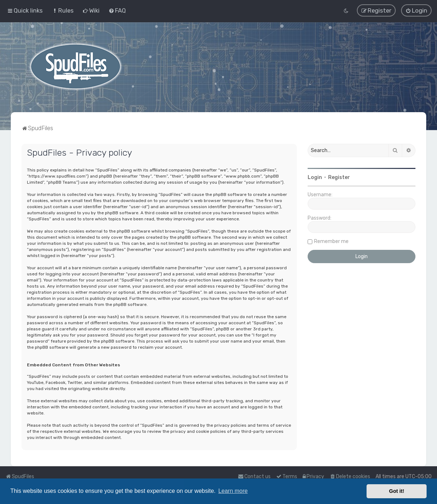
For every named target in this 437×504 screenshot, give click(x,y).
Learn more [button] (233, 491)
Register (339, 177)
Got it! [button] (397, 491)
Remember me (331, 241)
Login (315, 177)
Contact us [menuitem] (254, 476)
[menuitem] (63, 10)
